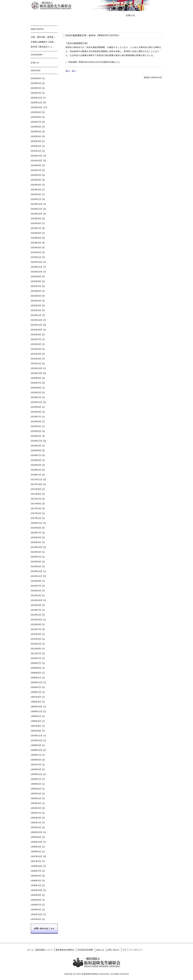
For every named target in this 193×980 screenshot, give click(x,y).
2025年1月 (36, 151)
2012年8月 (36, 624)
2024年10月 (37, 161)
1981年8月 (36, 731)
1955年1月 (36, 798)
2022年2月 (36, 310)
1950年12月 (37, 832)
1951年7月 (36, 823)
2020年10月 (37, 373)
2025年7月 (36, 122)
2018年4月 (36, 460)
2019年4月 (36, 426)
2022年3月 (36, 306)
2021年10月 (37, 330)
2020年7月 (36, 383)
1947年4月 (36, 861)
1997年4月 (36, 697)
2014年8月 (36, 581)
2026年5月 (36, 78)
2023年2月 (36, 252)
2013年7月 (36, 610)
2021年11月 (37, 325)
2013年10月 (37, 600)
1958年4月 (36, 760)
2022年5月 (36, 296)
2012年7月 (36, 629)
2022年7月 (36, 286)
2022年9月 (36, 277)
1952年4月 (36, 818)
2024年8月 (36, 165)
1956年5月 (36, 769)
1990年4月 (36, 721)
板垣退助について (57, 15)
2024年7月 (36, 170)
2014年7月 (36, 586)
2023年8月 (36, 223)
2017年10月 (37, 484)
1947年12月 (37, 856)
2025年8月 (36, 117)
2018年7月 (36, 455)
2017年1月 (36, 518)
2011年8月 (36, 649)
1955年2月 (36, 794)
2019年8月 (36, 412)
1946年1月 (36, 885)
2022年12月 (37, 262)
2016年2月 (36, 542)
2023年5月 (36, 238)
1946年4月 (36, 876)
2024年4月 (36, 185)
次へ (74, 71)
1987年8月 (36, 726)
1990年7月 (36, 716)
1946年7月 (36, 871)
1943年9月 (36, 910)
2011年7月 (36, 653)
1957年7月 (36, 765)
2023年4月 (36, 243)
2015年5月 (36, 562)
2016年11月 (37, 523)
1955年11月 (37, 774)
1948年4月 (36, 852)
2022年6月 (36, 291)
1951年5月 (36, 827)
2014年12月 (37, 571)
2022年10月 (37, 272)
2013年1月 (36, 615)
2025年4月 (36, 136)
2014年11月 (37, 576)
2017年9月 (36, 489)
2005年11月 (37, 682)
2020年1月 (36, 397)
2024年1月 (36, 199)
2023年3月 (36, 248)
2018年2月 (36, 470)
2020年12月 (37, 368)
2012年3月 (36, 639)
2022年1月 (36, 315)
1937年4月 (36, 919)
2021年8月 (36, 334)
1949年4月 (36, 847)
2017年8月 (36, 494)
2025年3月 (36, 141)
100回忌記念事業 (110, 15)
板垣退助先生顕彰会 (84, 15)
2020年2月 (36, 392)
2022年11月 (37, 267)
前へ (68, 71)
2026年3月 (36, 88)
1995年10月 (37, 707)
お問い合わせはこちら (44, 928)
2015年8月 (36, 552)
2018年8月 (36, 450)
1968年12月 (37, 750)
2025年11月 (37, 103)
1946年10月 (37, 866)
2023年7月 (36, 228)
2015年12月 (37, 547)
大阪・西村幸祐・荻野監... (43, 37)
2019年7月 (36, 417)
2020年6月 (36, 388)
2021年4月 (36, 349)
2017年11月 (37, 479)
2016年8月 (36, 528)
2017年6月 (36, 504)
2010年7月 (36, 658)
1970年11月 (37, 740)
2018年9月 (36, 446)
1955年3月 (36, 789)
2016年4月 (36, 537)
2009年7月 (36, 663)
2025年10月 (37, 107)
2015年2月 (36, 566)
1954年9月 (36, 803)
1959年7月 (36, 755)
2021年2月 (36, 359)
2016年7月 (36, 533)
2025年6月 (36, 127)
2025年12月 (37, 98)
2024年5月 (36, 180)
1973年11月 (37, 736)
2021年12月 (37, 320)
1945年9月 (36, 895)
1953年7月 (36, 813)
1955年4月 (36, 784)
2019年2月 (36, 436)
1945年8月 (36, 900)
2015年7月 (36, 557)
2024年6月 (36, 175)
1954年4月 (36, 808)
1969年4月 (36, 745)
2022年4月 (36, 301)
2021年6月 (36, 344)
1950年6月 (36, 837)
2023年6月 (36, 233)
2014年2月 (36, 595)
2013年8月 (36, 605)
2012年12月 (37, 620)
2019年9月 (36, 407)
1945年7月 (36, 905)
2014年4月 (36, 591)
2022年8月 (36, 281)
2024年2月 (36, 194)
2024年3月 (36, 190)
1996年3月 (36, 702)
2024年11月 (37, 156)
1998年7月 (36, 692)
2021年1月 (36, 363)
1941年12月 (37, 914)
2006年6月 (36, 673)
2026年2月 (36, 93)
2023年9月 (36, 219)
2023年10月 (37, 214)
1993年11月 (37, 711)
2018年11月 (37, 441)
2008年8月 (36, 668)
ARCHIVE (36, 70)
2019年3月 (36, 431)
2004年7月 (36, 687)
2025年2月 (36, 146)
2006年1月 (36, 678)
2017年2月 (36, 513)
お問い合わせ (149, 15)
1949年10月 (37, 842)
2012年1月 (36, 644)
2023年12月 (37, 204)
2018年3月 (36, 465)
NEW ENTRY (37, 29)
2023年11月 (37, 209)
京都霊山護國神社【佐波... (43, 42)
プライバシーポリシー (133, 950)
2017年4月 (36, 508)
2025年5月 (36, 132)
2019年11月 (37, 402)
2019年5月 (36, 421)
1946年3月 (36, 881)
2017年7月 (36, 499)
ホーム (38, 15)
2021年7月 (36, 339)
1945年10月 (37, 890)
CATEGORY (37, 55)
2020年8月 (36, 378)
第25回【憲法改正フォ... (42, 47)
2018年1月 (36, 475)
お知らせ (131, 15)
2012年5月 (36, 634)
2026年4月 (36, 83)
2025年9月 (36, 112)
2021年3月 (36, 354)
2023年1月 (36, 257)
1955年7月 (36, 779)
